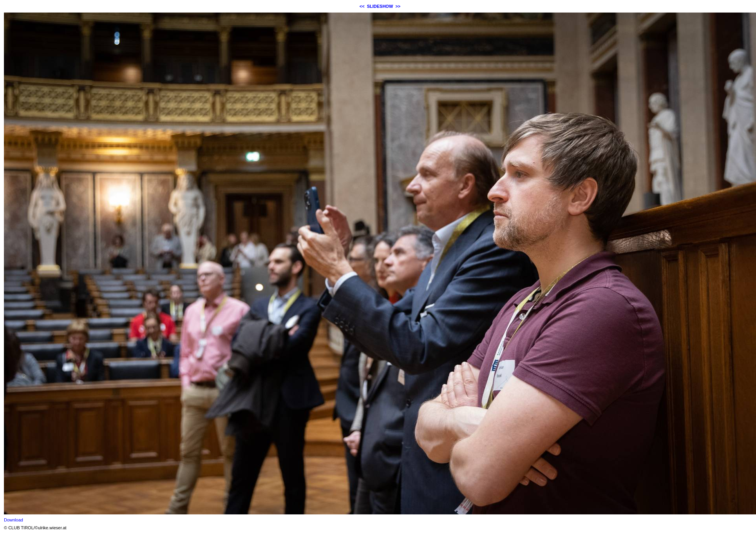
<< (362, 6)
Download (14, 520)
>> (398, 6)
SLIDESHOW (380, 6)
